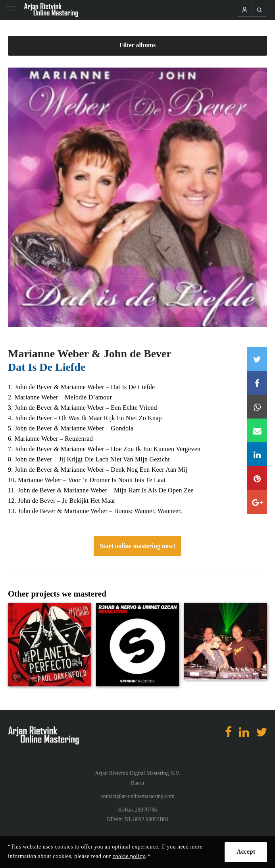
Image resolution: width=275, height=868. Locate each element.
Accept (246, 852)
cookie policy (129, 856)
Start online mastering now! (137, 546)
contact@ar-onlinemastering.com (137, 796)
